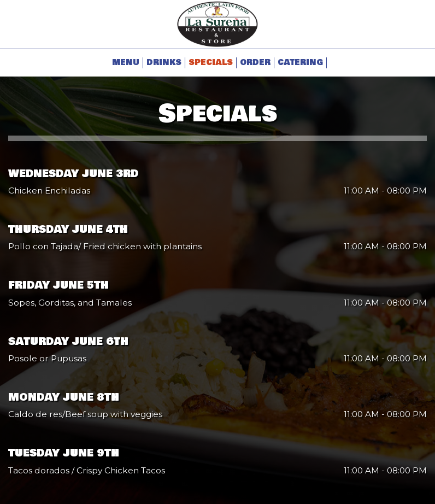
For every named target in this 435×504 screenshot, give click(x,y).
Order (255, 63)
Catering (300, 63)
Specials (211, 63)
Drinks (164, 63)
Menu (126, 63)
